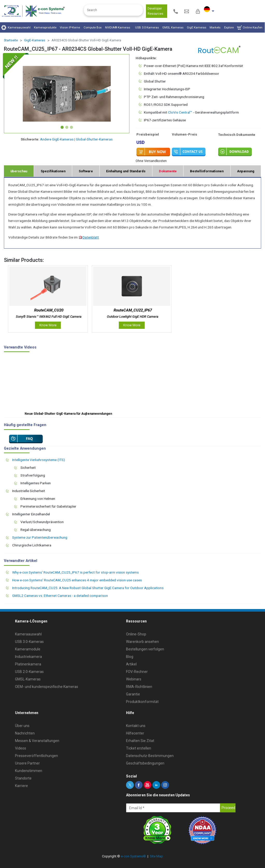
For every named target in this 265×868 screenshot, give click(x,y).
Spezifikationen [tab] (53, 171)
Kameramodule (28, 649)
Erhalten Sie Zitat (140, 741)
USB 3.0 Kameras (147, 27)
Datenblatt (89, 237)
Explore (229, 27)
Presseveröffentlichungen (36, 756)
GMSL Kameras (173, 27)
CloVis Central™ (180, 112)
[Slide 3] (71, 127)
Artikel (131, 664)
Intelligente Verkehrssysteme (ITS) (39, 460)
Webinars (134, 679)
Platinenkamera (28, 664)
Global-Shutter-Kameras (94, 139)
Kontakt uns (136, 726)
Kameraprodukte (45, 27)
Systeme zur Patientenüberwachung (40, 537)
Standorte (23, 778)
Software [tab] (86, 171)
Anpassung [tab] (246, 171)
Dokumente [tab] (168, 171)
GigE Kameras (197, 27)
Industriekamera (28, 657)
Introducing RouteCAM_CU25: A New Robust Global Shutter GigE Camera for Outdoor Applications (88, 588)
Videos (21, 748)
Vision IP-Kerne (70, 27)
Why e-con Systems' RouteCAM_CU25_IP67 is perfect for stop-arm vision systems (75, 572)
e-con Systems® (133, 856)
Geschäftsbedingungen (145, 763)
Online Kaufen (250, 28)
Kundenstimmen (29, 771)
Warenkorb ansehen (142, 642)
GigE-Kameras (35, 40)
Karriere (21, 786)
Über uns (22, 726)
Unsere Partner (27, 763)
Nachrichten (25, 733)
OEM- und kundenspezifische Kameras (47, 687)
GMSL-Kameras (28, 679)
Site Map (156, 856)
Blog (130, 657)
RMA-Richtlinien (139, 687)
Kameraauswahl (16, 28)
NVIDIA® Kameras (118, 27)
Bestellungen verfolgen (145, 649)
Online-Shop (136, 634)
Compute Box (93, 27)
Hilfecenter (135, 733)
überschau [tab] (19, 171)
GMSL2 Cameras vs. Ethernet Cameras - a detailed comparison (60, 596)
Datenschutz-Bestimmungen (150, 756)
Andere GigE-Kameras (57, 139)
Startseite (11, 40)
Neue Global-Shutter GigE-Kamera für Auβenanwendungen (68, 414)
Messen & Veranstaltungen (37, 741)
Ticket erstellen (139, 748)
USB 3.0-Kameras (29, 642)
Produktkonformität (142, 702)
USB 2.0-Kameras (29, 672)
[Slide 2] (67, 127)
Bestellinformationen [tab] (207, 171)
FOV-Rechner (137, 672)
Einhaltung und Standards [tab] (126, 171)
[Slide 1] (62, 127)
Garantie (133, 694)
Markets (215, 27)
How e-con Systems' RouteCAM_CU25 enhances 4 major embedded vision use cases (77, 580)
